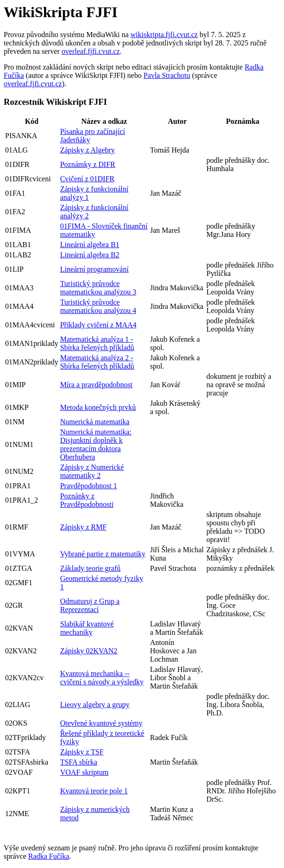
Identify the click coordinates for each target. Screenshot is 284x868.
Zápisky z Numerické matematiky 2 (92, 471)
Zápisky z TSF (82, 752)
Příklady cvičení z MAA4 (98, 325)
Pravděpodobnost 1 (89, 486)
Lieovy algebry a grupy (95, 705)
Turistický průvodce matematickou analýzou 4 (98, 306)
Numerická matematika (95, 422)
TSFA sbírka (79, 762)
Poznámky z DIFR (88, 164)
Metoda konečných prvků (98, 407)
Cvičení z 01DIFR (87, 179)
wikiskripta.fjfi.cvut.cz (164, 35)
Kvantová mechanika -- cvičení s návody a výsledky (102, 678)
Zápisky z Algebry (88, 150)
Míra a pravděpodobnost (96, 385)
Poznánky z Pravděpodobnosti (87, 500)
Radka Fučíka (49, 856)
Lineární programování (95, 269)
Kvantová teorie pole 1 (94, 791)
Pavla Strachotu (167, 75)
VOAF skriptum (84, 772)
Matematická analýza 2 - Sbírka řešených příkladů (97, 362)
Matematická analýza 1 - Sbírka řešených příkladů (97, 343)
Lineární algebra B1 (90, 245)
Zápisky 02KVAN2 (89, 651)
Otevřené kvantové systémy (101, 723)
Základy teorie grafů (91, 568)
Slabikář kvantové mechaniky (87, 628)
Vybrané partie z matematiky (103, 554)
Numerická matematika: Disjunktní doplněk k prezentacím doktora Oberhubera (96, 444)
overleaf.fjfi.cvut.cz (91, 51)
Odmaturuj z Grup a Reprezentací (90, 605)
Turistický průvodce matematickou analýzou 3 (98, 288)
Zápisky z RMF (83, 527)
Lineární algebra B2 (90, 255)
